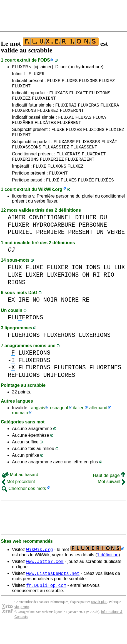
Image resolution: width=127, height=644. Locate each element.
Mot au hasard (20, 490)
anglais (38, 424)
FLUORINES (105, 383)
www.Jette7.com (45, 578)
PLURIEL (20, 248)
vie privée (22, 625)
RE (86, 316)
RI (96, 291)
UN (100, 248)
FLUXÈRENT (69, 131)
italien (79, 424)
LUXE (15, 291)
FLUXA (99, 125)
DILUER (86, 233)
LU (107, 283)
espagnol (59, 424)
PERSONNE (93, 241)
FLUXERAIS (68, 166)
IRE (24, 316)
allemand (98, 424)
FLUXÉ (53, 196)
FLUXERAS (89, 111)
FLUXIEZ (21, 103)
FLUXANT (58, 188)
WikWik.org (50, 205)
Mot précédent (18, 497)
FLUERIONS (26, 333)
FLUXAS (83, 125)
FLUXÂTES (45, 131)
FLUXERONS (24, 117)
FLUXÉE (86, 196)
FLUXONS (88, 83)
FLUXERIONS (25, 172)
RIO (109, 291)
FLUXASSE (64, 152)
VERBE (116, 248)
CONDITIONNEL (50, 233)
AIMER (17, 233)
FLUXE (54, 83)
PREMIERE (50, 248)
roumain (20, 429)
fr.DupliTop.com (46, 603)
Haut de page (109, 491)
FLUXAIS (58, 97)
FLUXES (70, 83)
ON (86, 291)
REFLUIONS (24, 391)
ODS (45, 60)
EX (11, 316)
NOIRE (70, 316)
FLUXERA (110, 111)
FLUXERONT (72, 117)
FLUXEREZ (48, 117)
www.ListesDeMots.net (53, 591)
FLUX (15, 283)
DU (104, 233)
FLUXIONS (100, 97)
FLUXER (20, 67)
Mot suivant (112, 497)
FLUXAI (66, 125)
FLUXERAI (66, 111)
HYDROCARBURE (54, 241)
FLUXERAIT (94, 166)
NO (36, 316)
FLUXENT (21, 89)
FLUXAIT (79, 97)
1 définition (108, 571)
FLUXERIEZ (52, 172)
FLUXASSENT (84, 158)
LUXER (34, 291)
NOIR (50, 316)
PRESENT (80, 248)
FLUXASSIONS (27, 158)
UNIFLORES (59, 391)
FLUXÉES (104, 196)
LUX (119, 283)
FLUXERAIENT (80, 172)
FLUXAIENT (44, 103)
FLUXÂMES (23, 131)
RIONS (17, 298)
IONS (93, 283)
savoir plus (99, 620)
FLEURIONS (34, 383)
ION (77, 283)
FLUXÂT (109, 152)
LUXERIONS (63, 291)
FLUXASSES (88, 152)
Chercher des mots (24, 504)
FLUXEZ (107, 83)
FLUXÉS (69, 196)
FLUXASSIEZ (56, 158)
